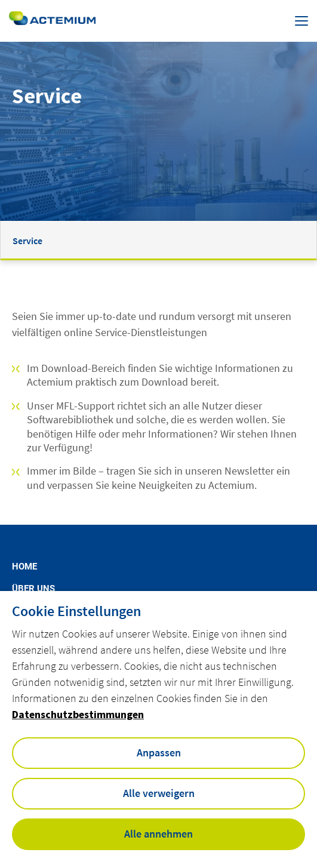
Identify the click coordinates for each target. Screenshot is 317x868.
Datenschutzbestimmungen (78, 714)
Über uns (33, 589)
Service (27, 241)
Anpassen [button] (159, 752)
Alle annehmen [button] (158, 834)
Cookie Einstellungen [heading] (76, 611)
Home (24, 567)
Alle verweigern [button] (159, 793)
